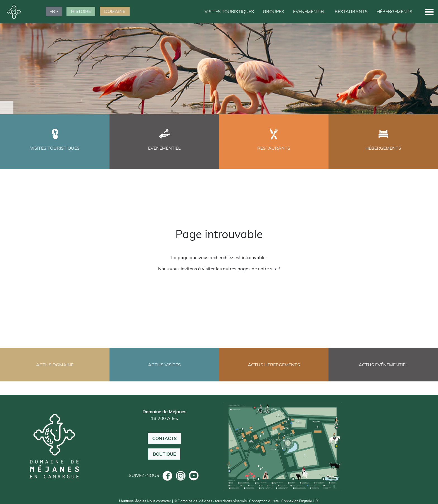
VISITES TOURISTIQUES (229, 11)
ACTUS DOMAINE (55, 365)
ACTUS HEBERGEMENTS (274, 365)
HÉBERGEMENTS (394, 11)
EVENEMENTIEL (309, 11)
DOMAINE (115, 11)
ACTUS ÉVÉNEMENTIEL (383, 365)
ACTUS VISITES (164, 365)
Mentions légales (133, 501)
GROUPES (273, 11)
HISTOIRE (81, 11)
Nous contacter (159, 501)
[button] (429, 12)
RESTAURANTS (351, 11)
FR (52, 11)
